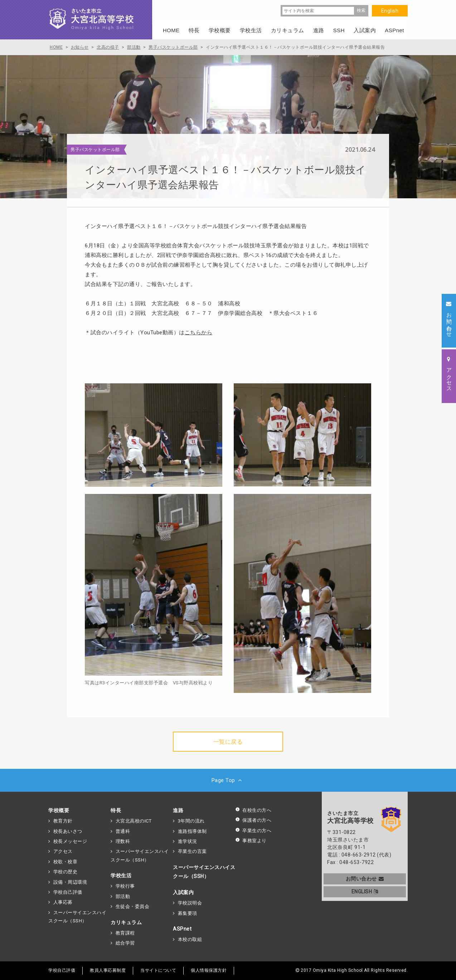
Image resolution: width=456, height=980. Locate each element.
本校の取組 (190, 939)
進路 (178, 810)
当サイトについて (158, 970)
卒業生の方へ (253, 831)
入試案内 (183, 892)
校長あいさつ (68, 831)
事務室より (251, 841)
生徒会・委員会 (133, 906)
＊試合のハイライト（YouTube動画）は (149, 333)
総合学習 (125, 943)
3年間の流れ (191, 821)
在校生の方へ (253, 810)
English (390, 11)
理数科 (123, 841)
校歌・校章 (66, 862)
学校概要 (59, 810)
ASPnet (182, 929)
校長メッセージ (70, 841)
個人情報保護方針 (209, 970)
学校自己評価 (68, 892)
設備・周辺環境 (70, 882)
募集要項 (188, 913)
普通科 (123, 831)
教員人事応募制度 (108, 970)
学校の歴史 (66, 872)
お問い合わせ (365, 879)
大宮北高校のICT (134, 821)
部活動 (123, 896)
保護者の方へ (253, 820)
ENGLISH (365, 892)
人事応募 (63, 902)
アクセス (63, 851)
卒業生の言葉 (192, 851)
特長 (116, 810)
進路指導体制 (192, 831)
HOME (171, 30)
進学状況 (188, 841)
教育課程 (125, 933)
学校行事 (125, 886)
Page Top (228, 780)
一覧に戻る (228, 742)
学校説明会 (190, 903)
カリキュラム (126, 922)
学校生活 (121, 875)
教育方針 (63, 821)
